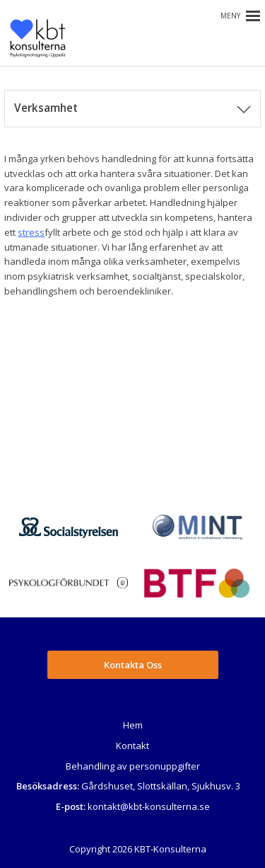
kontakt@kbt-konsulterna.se (149, 806)
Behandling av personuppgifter (133, 766)
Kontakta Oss (133, 665)
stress (31, 232)
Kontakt (132, 746)
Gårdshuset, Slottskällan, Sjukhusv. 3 (161, 786)
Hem (133, 725)
